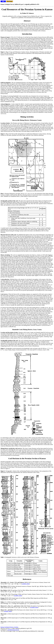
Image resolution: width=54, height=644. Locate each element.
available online (26, 584)
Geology (16, 627)
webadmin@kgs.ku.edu (13, 630)
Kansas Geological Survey (7, 627)
